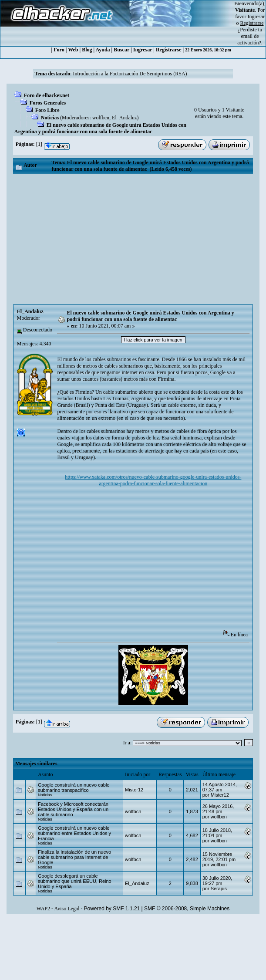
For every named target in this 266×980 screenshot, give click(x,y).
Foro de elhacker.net (47, 95)
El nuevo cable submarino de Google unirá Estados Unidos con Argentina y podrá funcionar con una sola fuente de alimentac (100, 128)
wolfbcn (101, 118)
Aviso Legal (67, 909)
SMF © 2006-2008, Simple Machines (187, 909)
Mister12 (134, 790)
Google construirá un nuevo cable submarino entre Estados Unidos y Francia (74, 833)
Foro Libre (47, 110)
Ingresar (256, 17)
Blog (87, 50)
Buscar (121, 50)
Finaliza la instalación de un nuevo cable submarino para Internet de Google (74, 857)
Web (73, 50)
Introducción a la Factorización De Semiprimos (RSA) (130, 74)
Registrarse (169, 50)
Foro (59, 50)
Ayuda (103, 50)
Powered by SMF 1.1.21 (112, 909)
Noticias (50, 118)
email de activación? (249, 39)
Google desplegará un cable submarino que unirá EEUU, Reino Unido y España (75, 881)
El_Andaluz (124, 118)
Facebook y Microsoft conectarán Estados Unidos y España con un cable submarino (73, 809)
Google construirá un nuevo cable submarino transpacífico (74, 787)
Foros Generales (48, 103)
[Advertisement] (133, 239)
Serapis (219, 889)
